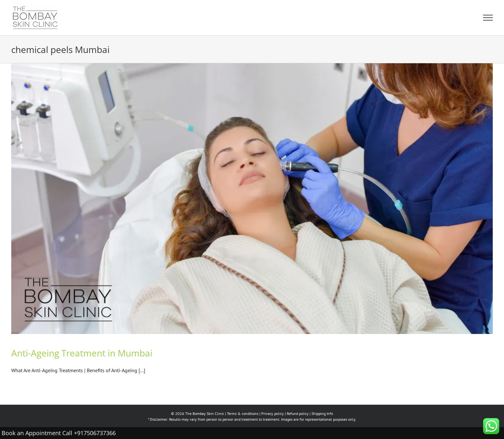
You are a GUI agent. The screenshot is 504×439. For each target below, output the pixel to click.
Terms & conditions (243, 413)
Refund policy (298, 413)
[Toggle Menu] (488, 18)
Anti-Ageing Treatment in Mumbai (82, 353)
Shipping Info (322, 413)
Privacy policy (273, 413)
